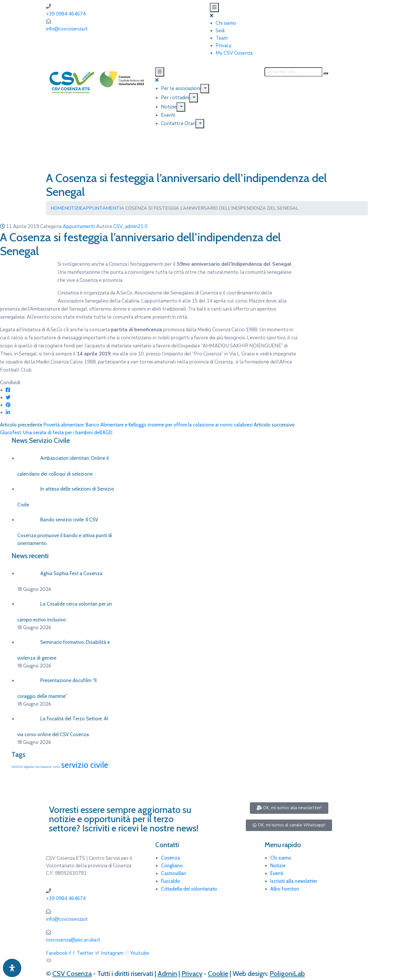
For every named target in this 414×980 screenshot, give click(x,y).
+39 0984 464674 (66, 14)
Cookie (218, 974)
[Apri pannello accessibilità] (12, 968)
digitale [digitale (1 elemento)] (29, 767)
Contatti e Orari (178, 124)
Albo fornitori (285, 889)
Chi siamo (226, 23)
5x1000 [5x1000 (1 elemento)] (17, 767)
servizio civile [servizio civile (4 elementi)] (85, 765)
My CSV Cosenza (234, 53)
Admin (167, 974)
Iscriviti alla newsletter (294, 881)
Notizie (169, 107)
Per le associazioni (181, 88)
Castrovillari (174, 873)
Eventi (168, 115)
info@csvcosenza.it (67, 29)
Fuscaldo (170, 881)
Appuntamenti (102, 208)
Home (57, 208)
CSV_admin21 (128, 226)
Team (222, 38)
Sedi (220, 31)
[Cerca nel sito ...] (293, 72)
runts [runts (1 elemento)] (56, 767)
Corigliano (172, 866)
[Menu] (205, 89)
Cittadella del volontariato (189, 889)
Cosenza (170, 858)
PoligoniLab (287, 974)
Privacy (224, 46)
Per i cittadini (175, 98)
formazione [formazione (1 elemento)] (43, 767)
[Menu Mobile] (214, 7)
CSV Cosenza (72, 974)
